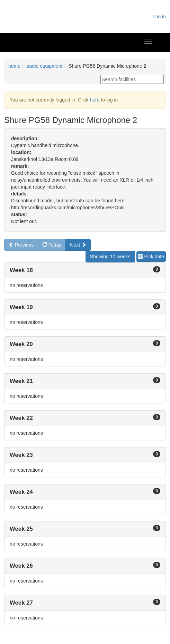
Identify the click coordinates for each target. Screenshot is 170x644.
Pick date (151, 257)
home (14, 66)
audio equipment (45, 66)
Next (78, 245)
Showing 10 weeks (110, 257)
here (95, 100)
